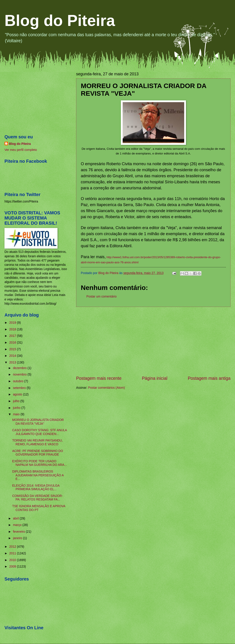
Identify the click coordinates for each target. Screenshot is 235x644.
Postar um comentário (101, 297)
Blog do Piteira (60, 21)
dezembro (20, 368)
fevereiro (19, 532)
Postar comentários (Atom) (107, 388)
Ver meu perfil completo (21, 150)
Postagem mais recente (99, 378)
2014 (13, 356)
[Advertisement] (153, 341)
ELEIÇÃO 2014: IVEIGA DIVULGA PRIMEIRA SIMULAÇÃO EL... (36, 488)
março (18, 525)
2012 (13, 547)
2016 (13, 343)
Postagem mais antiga (209, 378)
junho (17, 408)
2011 (13, 553)
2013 (13, 362)
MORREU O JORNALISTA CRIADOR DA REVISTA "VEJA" (38, 422)
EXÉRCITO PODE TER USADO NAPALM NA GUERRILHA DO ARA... (39, 463)
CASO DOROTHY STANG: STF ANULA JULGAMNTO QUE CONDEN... (39, 432)
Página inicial (155, 378)
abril (16, 518)
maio (17, 414)
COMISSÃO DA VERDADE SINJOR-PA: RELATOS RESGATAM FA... (37, 498)
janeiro (18, 538)
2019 (13, 323)
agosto (18, 394)
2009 (13, 567)
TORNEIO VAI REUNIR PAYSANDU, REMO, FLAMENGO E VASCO (37, 442)
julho (17, 401)
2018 (13, 329)
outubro (19, 381)
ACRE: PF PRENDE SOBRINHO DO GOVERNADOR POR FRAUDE (37, 453)
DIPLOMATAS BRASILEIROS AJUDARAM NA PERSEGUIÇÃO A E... (38, 475)
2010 (13, 560)
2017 (13, 336)
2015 (13, 349)
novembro (20, 375)
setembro (20, 388)
